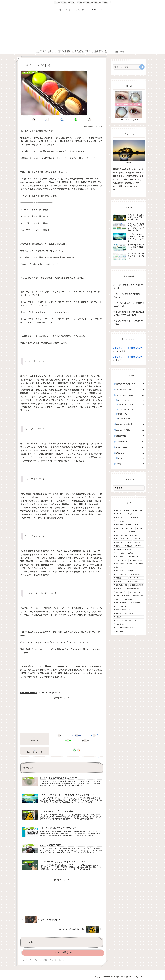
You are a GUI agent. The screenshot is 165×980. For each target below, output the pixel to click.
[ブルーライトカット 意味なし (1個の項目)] (129, 571)
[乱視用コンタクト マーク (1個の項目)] (129, 550)
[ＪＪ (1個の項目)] (117, 539)
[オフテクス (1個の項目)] (126, 596)
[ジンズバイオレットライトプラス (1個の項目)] (129, 628)
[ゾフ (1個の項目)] (121, 532)
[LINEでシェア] (76, 120)
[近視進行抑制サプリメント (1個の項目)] (129, 610)
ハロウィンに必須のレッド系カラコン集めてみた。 (129, 304)
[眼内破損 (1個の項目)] (137, 518)
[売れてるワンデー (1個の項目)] (129, 631)
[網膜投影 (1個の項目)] (130, 546)
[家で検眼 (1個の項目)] (119, 589)
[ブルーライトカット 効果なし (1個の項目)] (129, 553)
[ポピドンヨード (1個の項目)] (138, 596)
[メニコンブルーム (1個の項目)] (136, 543)
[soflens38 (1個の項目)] (120, 514)
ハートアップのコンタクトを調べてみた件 (129, 287)
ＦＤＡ (42, 693)
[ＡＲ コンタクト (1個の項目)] (129, 521)
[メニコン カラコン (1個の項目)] (137, 560)
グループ (56, 693)
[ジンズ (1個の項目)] (140, 528)
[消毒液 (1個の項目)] (117, 596)
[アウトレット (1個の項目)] (120, 557)
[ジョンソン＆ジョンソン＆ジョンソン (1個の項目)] (129, 535)
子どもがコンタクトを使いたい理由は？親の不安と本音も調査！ (129, 313)
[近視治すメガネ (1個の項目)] (129, 617)
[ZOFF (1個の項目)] (140, 546)
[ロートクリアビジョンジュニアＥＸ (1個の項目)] (129, 621)
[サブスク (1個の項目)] (139, 525)
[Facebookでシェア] (48, 120)
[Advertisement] (82, 34)
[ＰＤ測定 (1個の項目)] (140, 564)
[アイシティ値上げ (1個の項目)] (129, 606)
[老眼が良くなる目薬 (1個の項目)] (137, 585)
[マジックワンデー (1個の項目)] (137, 592)
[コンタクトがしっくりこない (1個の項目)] (129, 599)
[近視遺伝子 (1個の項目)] (120, 543)
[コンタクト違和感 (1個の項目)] (122, 603)
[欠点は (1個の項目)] (128, 511)
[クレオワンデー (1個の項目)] (136, 582)
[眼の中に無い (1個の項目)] (122, 518)
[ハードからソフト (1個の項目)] (136, 557)
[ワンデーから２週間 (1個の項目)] (135, 589)
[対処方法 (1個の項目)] (118, 511)
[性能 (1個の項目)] (117, 528)
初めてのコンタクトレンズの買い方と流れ (129, 322)
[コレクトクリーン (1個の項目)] (122, 574)
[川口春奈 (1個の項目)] (120, 582)
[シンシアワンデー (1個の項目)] (128, 528)
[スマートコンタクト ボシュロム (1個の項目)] (129, 614)
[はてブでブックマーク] (62, 120)
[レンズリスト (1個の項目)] (137, 578)
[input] (128, 67)
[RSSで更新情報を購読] (79, 750)
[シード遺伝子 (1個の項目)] (126, 539)
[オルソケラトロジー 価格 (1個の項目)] (123, 525)
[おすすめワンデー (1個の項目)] (121, 592)
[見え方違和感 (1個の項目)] (137, 603)
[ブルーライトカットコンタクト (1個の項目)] (124, 564)
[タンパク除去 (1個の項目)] (137, 574)
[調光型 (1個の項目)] (136, 532)
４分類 (49, 693)
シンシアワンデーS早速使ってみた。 (129, 348)
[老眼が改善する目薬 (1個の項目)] (121, 585)
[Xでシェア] (34, 120)
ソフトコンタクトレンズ (29, 693)
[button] (89, 120)
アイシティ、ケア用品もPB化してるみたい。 (128, 296)
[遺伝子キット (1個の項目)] (138, 539)
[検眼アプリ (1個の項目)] (129, 567)
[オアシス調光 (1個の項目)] (138, 511)
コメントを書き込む (63, 952)
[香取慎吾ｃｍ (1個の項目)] (121, 578)
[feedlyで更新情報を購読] (75, 750)
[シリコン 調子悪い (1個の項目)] (121, 560)
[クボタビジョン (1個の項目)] (129, 624)
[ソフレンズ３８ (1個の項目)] (136, 514)
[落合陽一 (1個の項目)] (119, 546)
